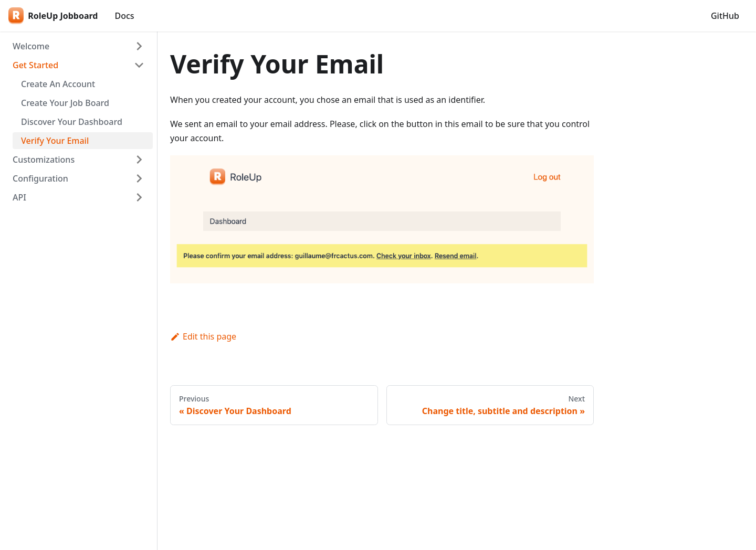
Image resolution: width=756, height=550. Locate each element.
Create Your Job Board (65, 103)
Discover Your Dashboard (72, 122)
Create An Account (58, 84)
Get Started (35, 65)
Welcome (31, 46)
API (19, 197)
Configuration (40, 178)
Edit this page (203, 336)
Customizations (44, 160)
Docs (124, 16)
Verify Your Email (55, 141)
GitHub (725, 16)
